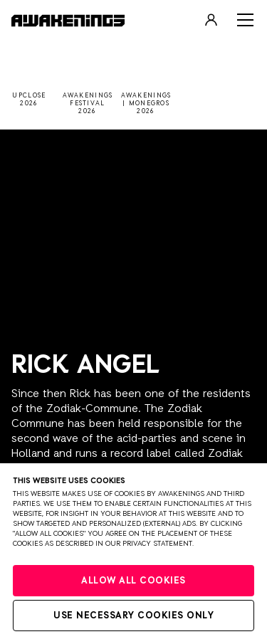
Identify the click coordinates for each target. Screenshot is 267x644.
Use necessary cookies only (133, 616)
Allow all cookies (133, 581)
